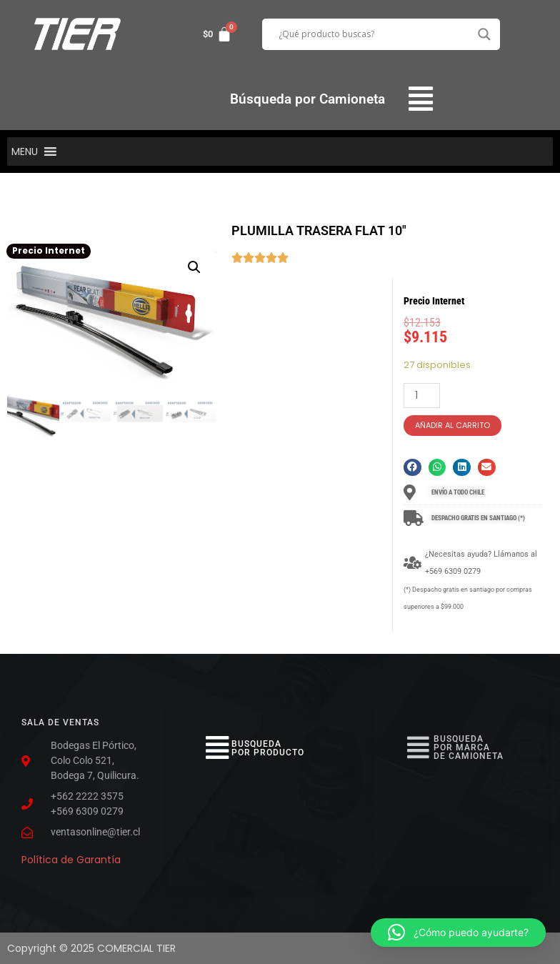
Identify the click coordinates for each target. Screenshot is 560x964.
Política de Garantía (71, 860)
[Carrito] (217, 34)
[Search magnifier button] (484, 34)
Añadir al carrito (452, 425)
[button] (421, 99)
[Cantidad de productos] (422, 396)
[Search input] (375, 34)
